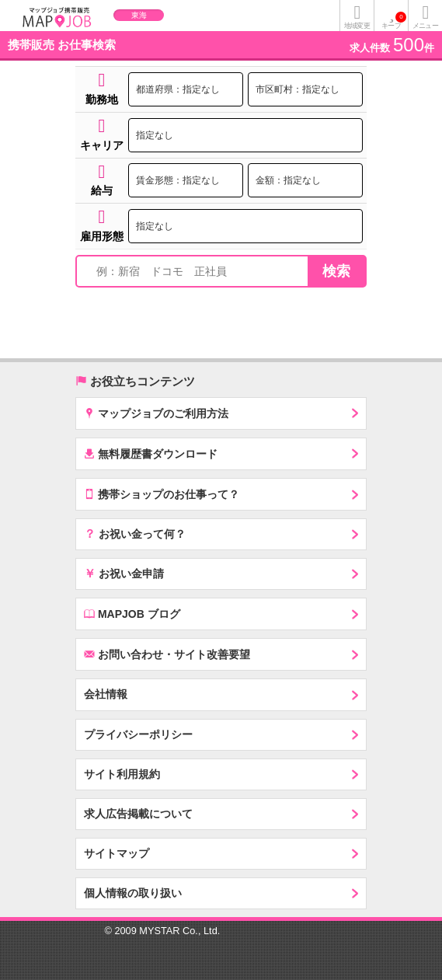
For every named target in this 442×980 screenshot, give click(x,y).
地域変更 (357, 26)
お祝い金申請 (124, 573)
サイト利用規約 (122, 774)
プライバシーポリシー (138, 734)
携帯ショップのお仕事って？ (162, 494)
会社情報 (106, 694)
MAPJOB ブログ (132, 614)
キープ (394, 21)
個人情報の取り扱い (133, 893)
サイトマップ (117, 853)
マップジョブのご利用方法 (156, 413)
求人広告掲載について (138, 814)
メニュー (425, 26)
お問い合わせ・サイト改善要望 (167, 654)
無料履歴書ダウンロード (151, 453)
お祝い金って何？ (135, 533)
